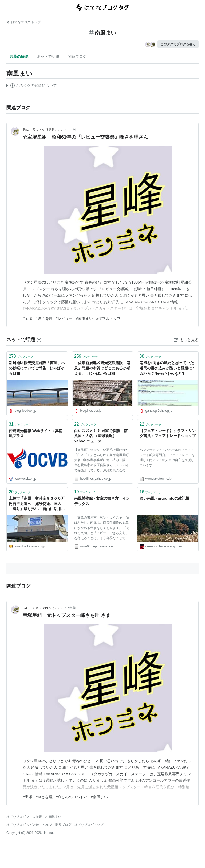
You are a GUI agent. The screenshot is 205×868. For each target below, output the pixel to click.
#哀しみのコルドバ (72, 797)
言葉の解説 (19, 56)
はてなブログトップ (89, 825)
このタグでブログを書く (178, 44)
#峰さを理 (44, 318)
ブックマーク (21, 356)
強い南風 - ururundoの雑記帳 (165, 498)
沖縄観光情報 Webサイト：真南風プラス (36, 433)
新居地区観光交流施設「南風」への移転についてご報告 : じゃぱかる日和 (37, 368)
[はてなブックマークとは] (39, 340)
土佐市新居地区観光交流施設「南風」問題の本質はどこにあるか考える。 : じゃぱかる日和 (102, 368)
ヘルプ (47, 825)
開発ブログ (63, 825)
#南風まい (84, 318)
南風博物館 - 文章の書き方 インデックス (102, 501)
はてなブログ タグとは (23, 825)
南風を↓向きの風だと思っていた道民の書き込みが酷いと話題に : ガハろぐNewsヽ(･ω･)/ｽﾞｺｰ (167, 368)
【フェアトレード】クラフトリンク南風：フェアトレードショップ (168, 433)
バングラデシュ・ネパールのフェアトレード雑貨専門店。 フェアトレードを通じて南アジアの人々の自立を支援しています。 (167, 458)
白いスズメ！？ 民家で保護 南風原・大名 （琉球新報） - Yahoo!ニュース (101, 436)
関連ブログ (77, 56)
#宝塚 (27, 318)
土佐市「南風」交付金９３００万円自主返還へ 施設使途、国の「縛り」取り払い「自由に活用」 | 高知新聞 (37, 504)
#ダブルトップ (108, 318)
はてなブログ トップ (24, 22)
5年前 (72, 129)
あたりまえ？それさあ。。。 (44, 129)
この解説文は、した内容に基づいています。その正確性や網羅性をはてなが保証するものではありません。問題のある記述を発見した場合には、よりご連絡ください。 (32, 86)
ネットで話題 (48, 56)
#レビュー (64, 318)
